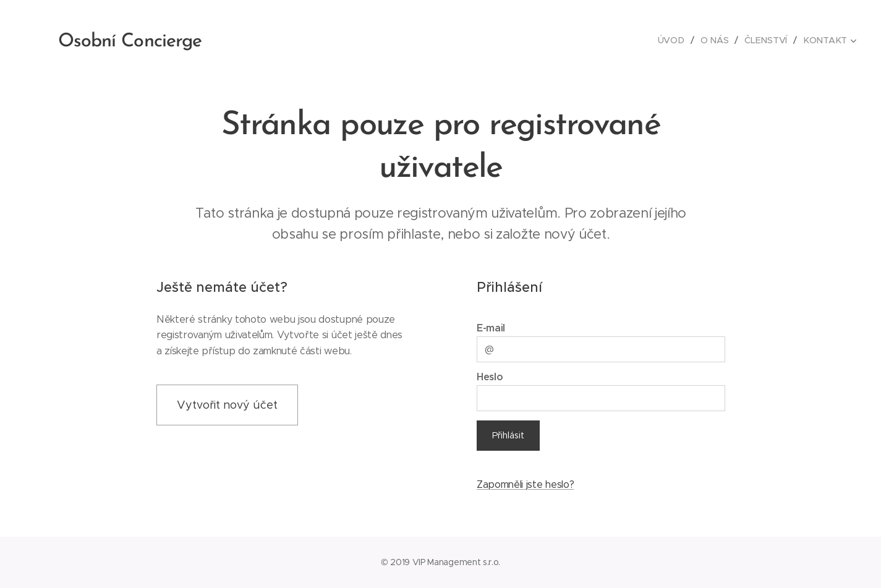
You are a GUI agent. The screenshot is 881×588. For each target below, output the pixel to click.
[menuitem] (675, 40)
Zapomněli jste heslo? (525, 484)
